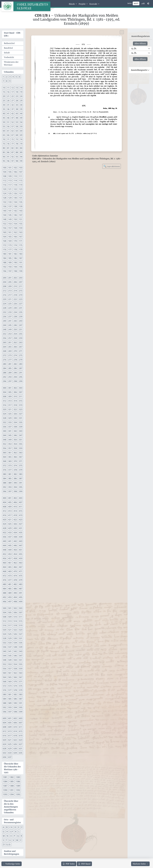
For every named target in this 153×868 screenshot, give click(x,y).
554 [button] (15, 664)
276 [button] (4, 360)
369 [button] (10, 461)
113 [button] (10, 181)
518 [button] (15, 625)
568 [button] (4, 682)
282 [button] (15, 364)
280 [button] (4, 364)
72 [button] (13, 139)
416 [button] (4, 515)
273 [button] (10, 355)
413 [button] (10, 511)
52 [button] (13, 122)
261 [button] (10, 342)
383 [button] (21, 474)
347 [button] (21, 435)
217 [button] (10, 295)
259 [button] (21, 338)
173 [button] (10, 245)
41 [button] (8, 114)
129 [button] (10, 198)
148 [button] (4, 219)
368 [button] (4, 461)
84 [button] (21, 148)
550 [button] (15, 660)
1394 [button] (11, 794)
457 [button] (10, 558)
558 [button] (15, 669)
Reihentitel (9, 43)
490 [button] (15, 593)
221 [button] (10, 299)
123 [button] (21, 189)
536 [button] (4, 647)
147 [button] (21, 215)
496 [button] (4, 602)
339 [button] (21, 427)
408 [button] (4, 507)
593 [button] (10, 707)
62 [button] (13, 131)
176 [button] (4, 250)
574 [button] (15, 686)
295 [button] (21, 377)
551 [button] (21, 660)
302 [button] (15, 388)
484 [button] (4, 589)
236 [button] (4, 317)
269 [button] (10, 351)
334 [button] (15, 422)
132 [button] (4, 202)
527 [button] (21, 634)
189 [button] (10, 262)
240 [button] (4, 321)
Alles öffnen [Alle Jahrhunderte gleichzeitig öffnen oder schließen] (140, 44)
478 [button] (15, 580)
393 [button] (10, 487)
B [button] (7, 827)
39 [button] (21, 109)
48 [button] (17, 118)
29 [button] (21, 101)
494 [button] (15, 597)
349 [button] (10, 440)
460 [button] (4, 563)
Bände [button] (72, 4)
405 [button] (10, 502)
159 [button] (21, 228)
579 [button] (21, 690)
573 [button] (10, 686)
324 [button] (4, 414)
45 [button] (4, 118)
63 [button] (17, 131)
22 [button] (13, 96)
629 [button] (10, 749)
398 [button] (15, 491)
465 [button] (10, 567)
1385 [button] (11, 781)
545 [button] (10, 656)
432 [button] (4, 533)
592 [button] (4, 707)
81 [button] (8, 148)
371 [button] (21, 461)
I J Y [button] (12, 832)
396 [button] (4, 491)
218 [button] (15, 295)
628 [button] (4, 749)
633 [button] (10, 753)
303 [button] (21, 388)
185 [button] (10, 258)
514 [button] (15, 621)
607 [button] (21, 723)
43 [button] (17, 114)
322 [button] (15, 409)
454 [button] (15, 554)
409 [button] (10, 507)
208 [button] (4, 286)
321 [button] (10, 409)
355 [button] (21, 444)
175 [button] (21, 245)
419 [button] (21, 515)
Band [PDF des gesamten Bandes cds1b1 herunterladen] (84, 864)
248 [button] (4, 329)
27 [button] (13, 101)
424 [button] (4, 524)
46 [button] (8, 118)
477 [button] (10, 580)
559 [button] (21, 669)
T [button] (7, 840)
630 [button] (15, 749)
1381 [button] (5, 777)
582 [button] (15, 694)
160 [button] (4, 232)
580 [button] (4, 694)
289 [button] (10, 373)
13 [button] (17, 88)
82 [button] (13, 148)
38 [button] (17, 109)
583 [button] (21, 694)
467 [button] (21, 567)
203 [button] (21, 278)
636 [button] (4, 757)
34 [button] (21, 105)
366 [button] (15, 457)
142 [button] (15, 211)
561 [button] (10, 673)
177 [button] (10, 250)
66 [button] (8, 135)
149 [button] (10, 219)
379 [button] (21, 470)
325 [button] (10, 414)
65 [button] (4, 135)
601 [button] (10, 718)
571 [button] (21, 682)
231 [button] (21, 308)
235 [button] (21, 312)
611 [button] (21, 727)
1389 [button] (18, 786)
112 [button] (4, 181)
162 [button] (15, 232)
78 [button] (17, 144)
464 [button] (4, 567)
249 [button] (10, 329)
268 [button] (4, 351)
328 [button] (4, 418)
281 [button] (10, 364)
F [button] (22, 827)
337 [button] (10, 427)
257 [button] (10, 338)
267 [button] (21, 347)
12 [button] (13, 88)
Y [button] (21, 840)
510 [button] (15, 617)
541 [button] (10, 651)
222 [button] (15, 299)
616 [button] (4, 736)
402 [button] (15, 498)
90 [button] (4, 157)
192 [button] (4, 267)
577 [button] (10, 690)
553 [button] (10, 664)
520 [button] (4, 630)
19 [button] (21, 92)
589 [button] (10, 703)
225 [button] (10, 304)
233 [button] (10, 312)
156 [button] (4, 228)
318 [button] (15, 405)
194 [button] (15, 267)
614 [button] (15, 731)
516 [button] (4, 625)
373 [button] (10, 466)
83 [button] (17, 148)
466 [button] (15, 567)
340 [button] (4, 431)
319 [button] (21, 405)
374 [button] (15, 466)
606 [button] (15, 723)
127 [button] (21, 193)
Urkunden (9, 72)
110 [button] (15, 176)
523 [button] (21, 630)
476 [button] (4, 580)
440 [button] (4, 541)
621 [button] (10, 740)
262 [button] (15, 342)
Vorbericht (9, 57)
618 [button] (15, 736)
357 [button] (10, 448)
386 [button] (15, 478)
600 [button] (4, 718)
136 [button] (4, 206)
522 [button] (15, 630)
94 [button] (21, 157)
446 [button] (15, 545)
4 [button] (13, 77)
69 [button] (21, 135)
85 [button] (4, 152)
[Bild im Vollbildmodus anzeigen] (122, 32)
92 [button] (13, 157)
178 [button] (15, 250)
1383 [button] (18, 777)
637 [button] (10, 757)
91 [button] (8, 157)
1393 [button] (5, 794)
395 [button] (21, 487)
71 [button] (8, 139)
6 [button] (20, 77)
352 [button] (4, 444)
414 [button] (15, 511)
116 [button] (4, 185)
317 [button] (10, 405)
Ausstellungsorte (139, 70)
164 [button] (4, 237)
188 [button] (4, 262)
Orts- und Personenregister (12, 821)
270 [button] (15, 351)
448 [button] (4, 550)
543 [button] (21, 651)
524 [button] (4, 634)
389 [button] (10, 483)
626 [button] (15, 744)
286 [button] (15, 368)
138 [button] (15, 206)
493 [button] (10, 597)
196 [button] (4, 271)
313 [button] (10, 401)
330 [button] (15, 418)
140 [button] (4, 211)
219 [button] (21, 295)
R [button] (21, 836)
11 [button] (8, 88)
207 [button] (21, 282)
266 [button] (15, 347)
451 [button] (21, 550)
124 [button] (4, 193)
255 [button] (21, 334)
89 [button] (21, 152)
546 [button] (15, 656)
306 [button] (15, 392)
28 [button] (17, 101)
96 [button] (8, 161)
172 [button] (4, 245)
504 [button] (4, 612)
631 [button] (21, 749)
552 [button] (4, 664)
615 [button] (21, 731)
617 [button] (10, 736)
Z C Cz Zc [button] (7, 845)
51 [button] (8, 122)
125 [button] (10, 193)
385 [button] (10, 478)
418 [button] (15, 515)
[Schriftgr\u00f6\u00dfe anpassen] (143, 3)
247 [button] (21, 325)
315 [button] (21, 401)
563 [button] (21, 673)
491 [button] (21, 593)
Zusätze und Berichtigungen (12, 853)
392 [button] (4, 487)
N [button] (7, 836)
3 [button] (10, 77)
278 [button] (15, 360)
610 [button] (15, 727)
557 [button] (10, 669)
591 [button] (21, 703)
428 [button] (4, 528)
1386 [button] (18, 781)
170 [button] (15, 241)
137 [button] (10, 206)
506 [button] (15, 612)
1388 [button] (11, 786)
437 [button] (10, 537)
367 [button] (21, 457)
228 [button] (4, 308)
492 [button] (4, 597)
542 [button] (15, 651)
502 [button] (15, 608)
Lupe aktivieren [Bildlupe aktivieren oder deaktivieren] (112, 166)
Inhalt (7, 53)
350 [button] (15, 440)
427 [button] (21, 524)
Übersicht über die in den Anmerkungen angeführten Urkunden (11, 807)
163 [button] (21, 232)
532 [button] (4, 643)
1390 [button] (5, 790)
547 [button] (21, 656)
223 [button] (21, 299)
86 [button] (8, 152)
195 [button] (21, 267)
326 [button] (15, 414)
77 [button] (13, 144)
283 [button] (21, 364)
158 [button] (15, 228)
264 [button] (4, 347)
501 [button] (10, 608)
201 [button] (10, 278)
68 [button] (17, 135)
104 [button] (4, 172)
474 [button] (15, 576)
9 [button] (10, 81)
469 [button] (10, 571)
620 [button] (4, 740)
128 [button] (4, 198)
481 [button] (10, 584)
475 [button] (21, 576)
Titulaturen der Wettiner (11, 63)
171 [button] (21, 241)
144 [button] (4, 215)
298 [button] (15, 381)
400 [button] (4, 498)
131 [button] (21, 198)
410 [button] (15, 507)
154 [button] (15, 224)
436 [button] (4, 537)
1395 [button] (18, 794)
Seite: (130, 3)
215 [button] (21, 291)
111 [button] (21, 176)
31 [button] (8, 105)
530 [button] (15, 638)
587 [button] (21, 699)
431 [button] (21, 528)
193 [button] (10, 267)
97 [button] (13, 161)
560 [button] (4, 673)
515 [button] (21, 621)
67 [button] (13, 135)
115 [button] (21, 181)
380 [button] (4, 474)
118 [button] (15, 185)
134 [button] (15, 202)
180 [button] (4, 254)
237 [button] (10, 317)
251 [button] (21, 329)
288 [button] (4, 373)
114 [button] (15, 181)
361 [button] (10, 453)
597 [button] (10, 712)
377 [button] (10, 470)
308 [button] (4, 396)
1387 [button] (5, 786)
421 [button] (10, 520)
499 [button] (21, 602)
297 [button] (10, 381)
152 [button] (4, 224)
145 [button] (10, 215)
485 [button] (10, 589)
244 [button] (4, 325)
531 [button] (21, 638)
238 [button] (15, 317)
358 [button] (15, 448)
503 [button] (21, 608)
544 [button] (4, 656)
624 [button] (4, 744)
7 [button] (3, 81)
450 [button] (15, 550)
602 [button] (15, 718)
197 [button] (10, 271)
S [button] (3, 840)
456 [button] (4, 558)
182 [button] (15, 254)
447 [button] (21, 545)
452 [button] (4, 554)
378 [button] (15, 470)
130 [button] (15, 198)
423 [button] (21, 520)
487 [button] (21, 589)
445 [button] (10, 545)
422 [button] (15, 520)
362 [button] (15, 453)
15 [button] (4, 92)
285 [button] (10, 368)
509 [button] (10, 617)
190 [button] (15, 262)
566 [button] (15, 677)
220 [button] (4, 299)
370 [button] (15, 461)
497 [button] (10, 602)
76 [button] (8, 144)
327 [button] (21, 414)
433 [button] (10, 533)
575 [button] (21, 686)
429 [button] (10, 528)
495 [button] (21, 597)
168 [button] (4, 241)
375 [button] (21, 466)
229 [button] (10, 308)
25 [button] (4, 101)
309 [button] (10, 396)
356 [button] (4, 448)
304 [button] (4, 392)
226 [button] (15, 304)
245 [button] (10, 325)
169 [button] (10, 241)
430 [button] (15, 528)
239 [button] (21, 317)
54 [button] (21, 122)
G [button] (4, 832)
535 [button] (21, 643)
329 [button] (10, 418)
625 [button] (10, 744)
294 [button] (15, 377)
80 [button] (4, 148)
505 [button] (10, 612)
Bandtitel (8, 48)
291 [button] (21, 373)
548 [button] (4, 660)
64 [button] (21, 131)
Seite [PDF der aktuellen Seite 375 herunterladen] (69, 864)
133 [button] (10, 202)
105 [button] (10, 172)
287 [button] (21, 368)
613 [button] (10, 731)
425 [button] (10, 524)
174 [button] (15, 245)
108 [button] (4, 176)
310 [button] (15, 396)
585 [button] (10, 699)
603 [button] (21, 718)
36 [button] (8, 109)
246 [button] (15, 325)
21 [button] (8, 96)
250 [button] (15, 329)
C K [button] (11, 827)
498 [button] (15, 602)
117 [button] (10, 185)
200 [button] (4, 278)
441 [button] (10, 541)
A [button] (3, 827)
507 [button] (21, 612)
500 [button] (4, 608)
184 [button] (4, 258)
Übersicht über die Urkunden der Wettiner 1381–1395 (12, 768)
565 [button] (10, 677)
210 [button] (15, 286)
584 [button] (4, 699)
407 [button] (21, 502)
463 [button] (21, 563)
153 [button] (10, 224)
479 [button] (21, 580)
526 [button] (15, 634)
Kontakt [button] (94, 4)
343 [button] (21, 431)
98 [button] (17, 161)
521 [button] (10, 630)
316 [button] (4, 405)
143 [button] (21, 211)
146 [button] (15, 215)
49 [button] (21, 118)
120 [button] (4, 189)
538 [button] (15, 647)
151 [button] (21, 219)
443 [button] (21, 541)
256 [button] (4, 338)
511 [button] (21, 617)
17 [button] (13, 92)
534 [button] (15, 643)
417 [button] (10, 515)
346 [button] (15, 435)
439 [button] (21, 537)
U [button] (10, 840)
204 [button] (4, 282)
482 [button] (15, 584)
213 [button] (10, 291)
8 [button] (7, 81)
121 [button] (10, 189)
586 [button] (15, 699)
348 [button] (4, 440)
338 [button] (15, 427)
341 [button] (10, 431)
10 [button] (4, 88)
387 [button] (21, 478)
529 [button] (10, 638)
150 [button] (15, 219)
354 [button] (15, 444)
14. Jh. (134, 53)
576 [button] (4, 690)
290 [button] (15, 373)
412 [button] (4, 511)
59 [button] (21, 126)
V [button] (14, 840)
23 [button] (17, 96)
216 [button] (4, 295)
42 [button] (13, 114)
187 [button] (21, 258)
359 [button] (21, 448)
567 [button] (21, 677)
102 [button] (15, 168)
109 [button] (10, 176)
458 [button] (15, 558)
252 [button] (4, 334)
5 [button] (16, 77)
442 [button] (15, 541)
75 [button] (4, 144)
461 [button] (10, 563)
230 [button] (15, 308)
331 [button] (21, 418)
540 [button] (4, 651)
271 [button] (21, 351)
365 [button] (10, 457)
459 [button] (21, 558)
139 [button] (21, 206)
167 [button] (21, 237)
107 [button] (21, 172)
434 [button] (15, 533)
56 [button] (8, 126)
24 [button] (21, 96)
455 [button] (21, 554)
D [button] (15, 827)
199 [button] (21, 271)
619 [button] (21, 736)
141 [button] (10, 211)
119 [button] (21, 185)
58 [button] (17, 126)
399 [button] (21, 491)
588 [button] (4, 703)
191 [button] (21, 262)
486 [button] (15, 589)
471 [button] (21, 571)
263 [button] (21, 342)
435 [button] (21, 533)
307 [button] (21, 392)
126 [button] (15, 193)
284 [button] (4, 368)
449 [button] (10, 550)
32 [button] (13, 105)
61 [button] (8, 131)
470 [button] (15, 571)
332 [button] (4, 422)
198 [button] (15, 271)
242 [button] (15, 321)
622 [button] (15, 740)
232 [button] (4, 312)
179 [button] (21, 250)
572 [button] (4, 686)
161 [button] (10, 232)
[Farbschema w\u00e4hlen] (148, 3)
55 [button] (4, 126)
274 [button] (15, 355)
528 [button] (4, 638)
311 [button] (21, 396)
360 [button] (4, 453)
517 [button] (10, 625)
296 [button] (4, 381)
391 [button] (21, 483)
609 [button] (10, 727)
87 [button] (13, 152)
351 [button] (21, 440)
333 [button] (10, 422)
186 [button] (15, 258)
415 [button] (21, 511)
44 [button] (21, 114)
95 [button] (4, 161)
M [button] (4, 836)
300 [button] (4, 388)
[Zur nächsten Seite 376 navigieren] (140, 864)
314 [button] (15, 401)
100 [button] (4, 168)
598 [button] (15, 712)
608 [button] (4, 727)
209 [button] (10, 286)
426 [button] (15, 524)
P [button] (14, 836)
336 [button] (4, 427)
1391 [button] (11, 790)
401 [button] (10, 498)
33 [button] (17, 105)
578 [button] (15, 690)
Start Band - (12, 34)
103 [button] (21, 168)
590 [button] (15, 703)
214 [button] (15, 291)
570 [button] (15, 682)
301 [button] (10, 388)
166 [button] (15, 237)
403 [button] (21, 498)
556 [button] (4, 669)
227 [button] (21, 304)
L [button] (19, 832)
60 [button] (4, 131)
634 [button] (15, 753)
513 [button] (10, 621)
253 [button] (10, 334)
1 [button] (3, 77)
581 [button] (10, 694)
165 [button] (10, 237)
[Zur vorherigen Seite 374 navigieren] (12, 864)
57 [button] (13, 126)
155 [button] (21, 224)
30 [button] (4, 105)
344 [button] (4, 435)
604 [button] (4, 723)
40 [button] (4, 114)
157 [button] (10, 228)
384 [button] (4, 478)
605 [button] (10, 723)
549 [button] (10, 660)
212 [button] (4, 291)
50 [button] (4, 122)
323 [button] (21, 409)
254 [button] (15, 334)
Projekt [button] (82, 4)
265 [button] (10, 347)
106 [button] (15, 172)
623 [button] (21, 740)
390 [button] (15, 483)
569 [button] (10, 682)
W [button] (17, 840)
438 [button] (15, 537)
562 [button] (15, 673)
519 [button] (21, 625)
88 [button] (17, 152)
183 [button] (21, 254)
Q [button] (18, 836)
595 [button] (21, 707)
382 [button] (15, 474)
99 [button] (21, 161)
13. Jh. (134, 48)
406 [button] (15, 502)
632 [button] (4, 753)
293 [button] (10, 377)
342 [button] (15, 431)
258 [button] (15, 338)
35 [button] (4, 109)
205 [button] (10, 282)
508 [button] (4, 617)
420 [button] (4, 520)
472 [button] (4, 576)
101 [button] (10, 168)
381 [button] (10, 474)
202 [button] (15, 278)
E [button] (19, 827)
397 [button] (10, 491)
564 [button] (4, 677)
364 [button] (4, 457)
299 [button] (21, 381)
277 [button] (10, 360)
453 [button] (10, 554)
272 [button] (4, 355)
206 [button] (15, 282)
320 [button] (4, 409)
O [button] (11, 836)
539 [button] (21, 647)
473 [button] (10, 576)
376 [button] (4, 470)
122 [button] (15, 189)
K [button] (16, 832)
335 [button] (21, 422)
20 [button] (4, 96)
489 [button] (10, 593)
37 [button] (13, 109)
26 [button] (8, 101)
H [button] (7, 832)
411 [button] (21, 507)
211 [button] (21, 286)
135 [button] (21, 202)
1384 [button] (5, 781)
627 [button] (21, 744)
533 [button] (10, 643)
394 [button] (15, 487)
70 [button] (4, 139)
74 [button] (21, 139)
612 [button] (4, 731)
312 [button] (4, 401)
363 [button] (21, 453)
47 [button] (13, 118)
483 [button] (21, 584)
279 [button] (21, 360)
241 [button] (10, 321)
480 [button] (4, 584)
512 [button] (4, 621)
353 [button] (10, 444)
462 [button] (15, 563)
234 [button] (15, 312)
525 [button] (10, 634)
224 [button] (4, 304)
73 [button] (17, 139)
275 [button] (21, 355)
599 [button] (21, 712)
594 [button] (15, 707)
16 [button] (8, 92)
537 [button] (10, 647)
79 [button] (21, 144)
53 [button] (17, 122)
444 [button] (4, 545)
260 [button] (4, 342)
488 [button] (4, 593)
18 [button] (17, 92)
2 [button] (7, 77)
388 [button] (4, 483)
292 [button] (4, 377)
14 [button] (21, 88)
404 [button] (4, 502)
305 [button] (10, 392)
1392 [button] (18, 790)
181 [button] (10, 254)
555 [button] (21, 664)
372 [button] (4, 466)
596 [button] (4, 712)
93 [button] (17, 157)
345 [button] (10, 435)
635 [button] (21, 753)
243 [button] (21, 321)
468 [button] (4, 571)
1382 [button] (11, 777)
